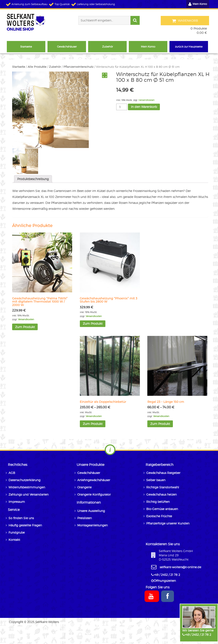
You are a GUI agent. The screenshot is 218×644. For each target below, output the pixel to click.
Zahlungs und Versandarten (29, 494)
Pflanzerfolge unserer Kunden (168, 523)
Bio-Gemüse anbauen (162, 509)
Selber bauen (156, 480)
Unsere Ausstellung (91, 511)
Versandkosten (146, 100)
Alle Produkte (37, 67)
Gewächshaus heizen (161, 494)
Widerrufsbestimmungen (27, 487)
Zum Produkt (25, 327)
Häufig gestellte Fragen (25, 525)
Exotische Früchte (159, 516)
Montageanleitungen (93, 525)
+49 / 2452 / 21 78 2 (198, 635)
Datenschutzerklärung (24, 480)
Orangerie (84, 487)
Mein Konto (198, 4)
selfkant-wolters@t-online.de (180, 567)
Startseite (19, 67)
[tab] (33, 179)
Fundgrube (17, 532)
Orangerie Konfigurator (94, 494)
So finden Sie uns (21, 518)
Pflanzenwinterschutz (78, 67)
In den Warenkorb (144, 107)
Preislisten (85, 518)
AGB (12, 473)
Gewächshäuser (89, 473)
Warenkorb (185, 21)
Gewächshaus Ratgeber (163, 473)
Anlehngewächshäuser (94, 480)
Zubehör (55, 67)
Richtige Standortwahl (163, 487)
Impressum (17, 502)
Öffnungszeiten (165, 581)
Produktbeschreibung (33, 179)
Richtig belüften (158, 502)
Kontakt (14, 540)
